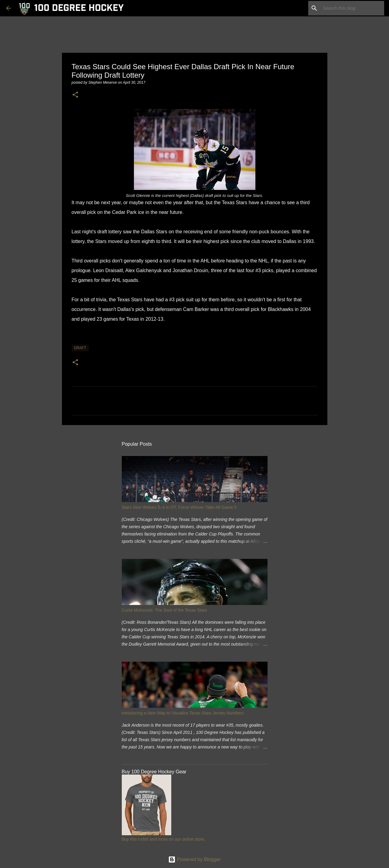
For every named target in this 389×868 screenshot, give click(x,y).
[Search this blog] (352, 8)
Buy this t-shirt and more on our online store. (164, 839)
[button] (75, 95)
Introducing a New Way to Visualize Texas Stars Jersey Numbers (183, 713)
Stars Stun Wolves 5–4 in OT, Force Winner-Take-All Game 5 (179, 507)
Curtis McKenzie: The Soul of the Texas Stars (164, 610)
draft (80, 348)
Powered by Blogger (194, 859)
